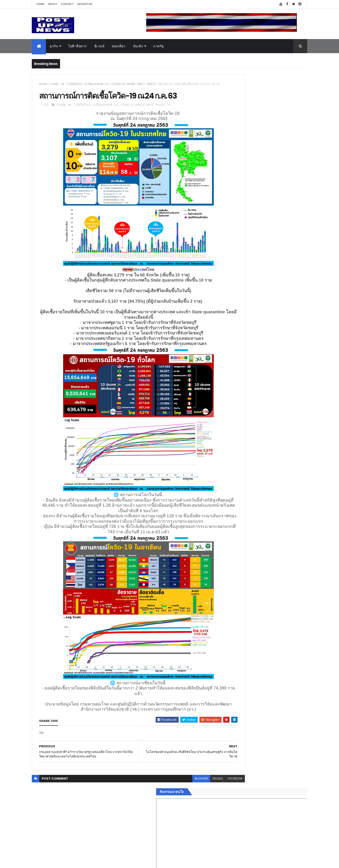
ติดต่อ (226, 762)
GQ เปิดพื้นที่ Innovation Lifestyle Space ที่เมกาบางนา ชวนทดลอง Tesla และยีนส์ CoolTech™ (274, 505)
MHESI (131, 84)
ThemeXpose (58, 862)
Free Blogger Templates (88, 862)
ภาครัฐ (159, 46)
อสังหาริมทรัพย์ (233, 706)
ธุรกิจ (54, 46)
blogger (169, 803)
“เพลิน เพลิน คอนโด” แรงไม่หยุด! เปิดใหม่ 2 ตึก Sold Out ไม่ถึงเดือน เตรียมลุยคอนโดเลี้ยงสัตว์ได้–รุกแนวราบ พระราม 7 (274, 467)
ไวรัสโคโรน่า (75, 84)
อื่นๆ (225, 756)
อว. (107, 84)
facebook (203, 803)
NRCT (141, 84)
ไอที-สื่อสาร (78, 46)
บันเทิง (138, 46)
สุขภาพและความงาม (237, 739)
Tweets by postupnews (241, 443)
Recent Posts (243, 774)
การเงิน (227, 728)
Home (40, 4)
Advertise (85, 4)
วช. (63, 84)
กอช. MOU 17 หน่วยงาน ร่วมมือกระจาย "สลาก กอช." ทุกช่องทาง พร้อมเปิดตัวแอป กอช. (274, 484)
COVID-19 (118, 84)
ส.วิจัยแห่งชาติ (94, 84)
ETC (228, 797)
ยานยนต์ (228, 711)
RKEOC (152, 84)
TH (160, 84)
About (53, 4)
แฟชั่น (226, 745)
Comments (286, 774)
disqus (186, 803)
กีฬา (225, 734)
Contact (67, 4)
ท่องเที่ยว (119, 46)
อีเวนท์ (99, 46)
